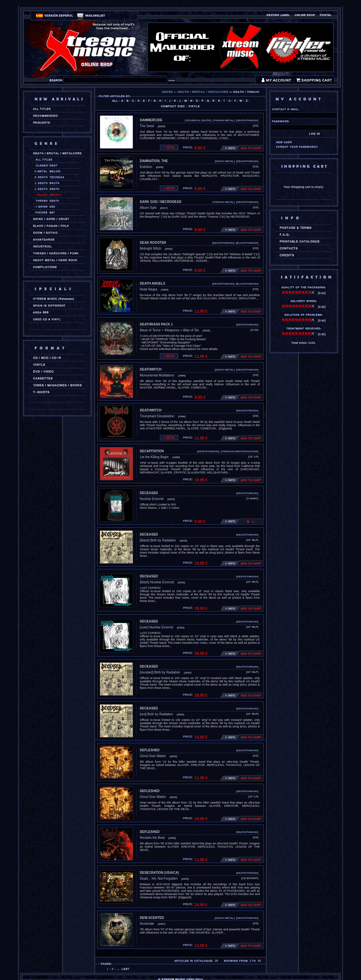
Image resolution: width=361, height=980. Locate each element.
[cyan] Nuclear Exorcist (157, 627)
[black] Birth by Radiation (158, 540)
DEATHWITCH (151, 369)
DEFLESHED (150, 750)
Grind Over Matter (153, 756)
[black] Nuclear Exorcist (157, 582)
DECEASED (149, 493)
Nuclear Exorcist (152, 499)
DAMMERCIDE (151, 120)
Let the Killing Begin (154, 457)
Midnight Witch (151, 249)
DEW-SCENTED (152, 918)
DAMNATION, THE (154, 161)
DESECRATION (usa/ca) (160, 873)
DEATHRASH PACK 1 (156, 324)
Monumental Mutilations (157, 375)
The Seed (147, 126)
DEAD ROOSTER (153, 243)
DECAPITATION (152, 451)
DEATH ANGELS (153, 283)
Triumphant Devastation (157, 416)
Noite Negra (149, 289)
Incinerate (147, 924)
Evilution (146, 167)
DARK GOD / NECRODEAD (161, 202)
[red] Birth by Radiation (157, 714)
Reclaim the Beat (152, 838)
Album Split (148, 208)
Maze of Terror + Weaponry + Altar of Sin (170, 330)
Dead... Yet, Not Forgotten (159, 879)
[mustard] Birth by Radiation (160, 672)
